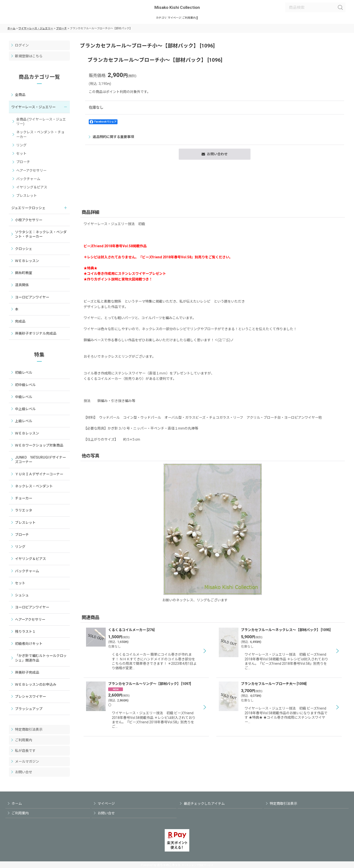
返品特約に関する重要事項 (259, 148)
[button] (218, 20)
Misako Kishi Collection (177, 7)
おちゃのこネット (169, 865)
